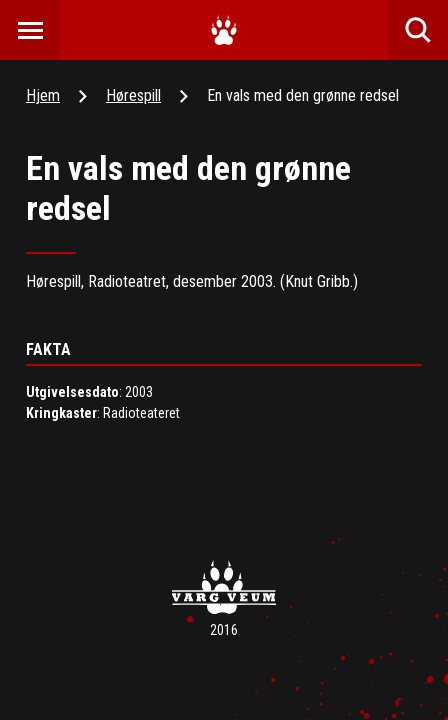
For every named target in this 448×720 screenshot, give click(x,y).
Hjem (43, 95)
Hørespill (133, 95)
